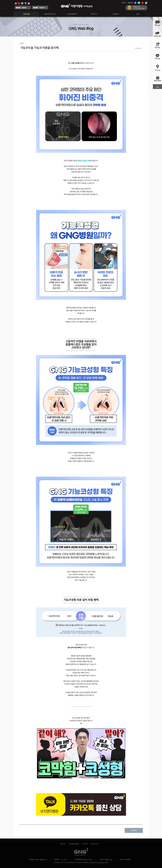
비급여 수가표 (95, 844)
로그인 (124, 3)
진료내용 (26, 14)
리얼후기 (116, 14)
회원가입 (130, 3)
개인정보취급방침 (74, 844)
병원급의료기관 (50, 14)
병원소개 (63, 844)
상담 (138, 14)
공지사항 (85, 844)
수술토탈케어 (72, 14)
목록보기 (134, 830)
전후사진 (94, 14)
